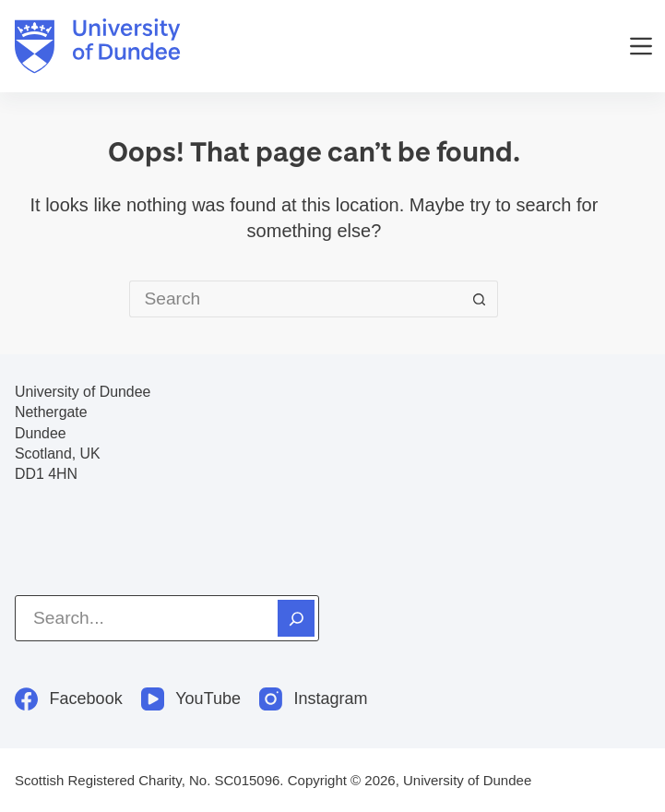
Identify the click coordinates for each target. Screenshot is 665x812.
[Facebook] (69, 699)
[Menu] (641, 46)
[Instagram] (314, 699)
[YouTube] (191, 699)
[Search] (296, 618)
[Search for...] (295, 299)
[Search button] (480, 299)
